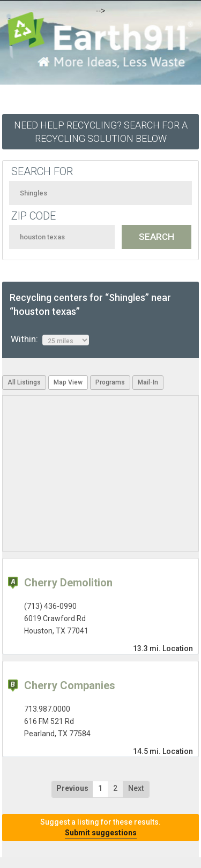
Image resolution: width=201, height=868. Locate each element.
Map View (68, 382)
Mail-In (148, 382)
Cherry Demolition (68, 583)
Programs (110, 382)
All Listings (24, 382)
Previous (72, 788)
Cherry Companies (70, 685)
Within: (50, 339)
